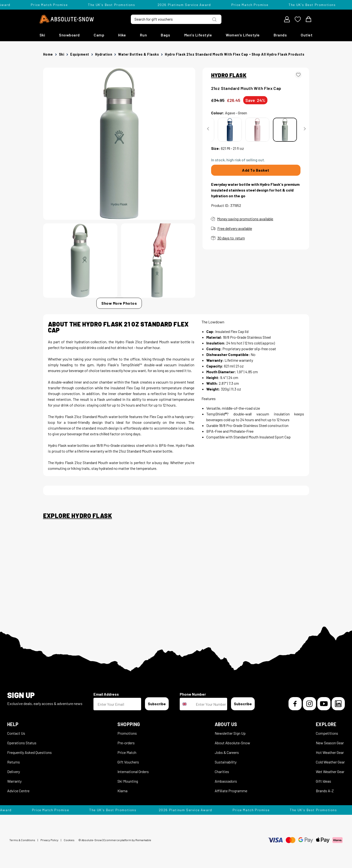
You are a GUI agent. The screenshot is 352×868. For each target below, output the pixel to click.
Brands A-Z (325, 791)
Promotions (127, 733)
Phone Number (193, 694)
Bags (165, 35)
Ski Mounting (128, 781)
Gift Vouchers (128, 762)
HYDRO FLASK (229, 75)
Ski (42, 35)
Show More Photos (119, 303)
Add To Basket (256, 170)
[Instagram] (309, 704)
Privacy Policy (49, 840)
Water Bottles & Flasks (138, 54)
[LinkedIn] (338, 704)
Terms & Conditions (22, 840)
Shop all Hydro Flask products (278, 54)
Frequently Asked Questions (29, 752)
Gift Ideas (323, 781)
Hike (122, 35)
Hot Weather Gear (330, 752)
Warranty (14, 781)
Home (48, 54)
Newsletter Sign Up (230, 733)
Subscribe (157, 704)
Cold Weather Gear (330, 762)
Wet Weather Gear (330, 772)
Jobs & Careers (227, 752)
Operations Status (22, 743)
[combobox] (187, 704)
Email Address (106, 694)
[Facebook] (295, 704)
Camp (99, 35)
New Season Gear (330, 743)
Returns (14, 762)
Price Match (127, 752)
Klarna (122, 791)
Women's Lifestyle (243, 35)
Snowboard (69, 35)
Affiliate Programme (231, 791)
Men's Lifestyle (198, 35)
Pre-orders (126, 743)
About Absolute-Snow (232, 743)
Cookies (69, 840)
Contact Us (16, 733)
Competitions (327, 733)
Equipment (80, 54)
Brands (280, 35)
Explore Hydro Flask (78, 516)
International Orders (133, 772)
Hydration (104, 54)
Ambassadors (226, 781)
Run (144, 35)
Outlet (307, 35)
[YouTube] (324, 704)
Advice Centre (18, 791)
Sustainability (226, 762)
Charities (222, 772)
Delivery (14, 772)
